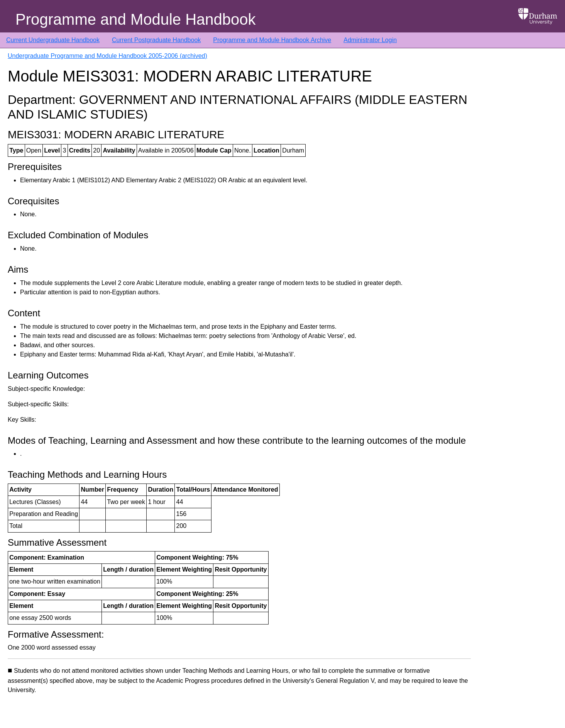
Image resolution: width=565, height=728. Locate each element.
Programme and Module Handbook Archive (272, 40)
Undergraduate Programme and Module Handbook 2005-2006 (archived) (107, 56)
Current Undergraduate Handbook (53, 40)
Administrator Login (370, 40)
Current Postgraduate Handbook (156, 40)
